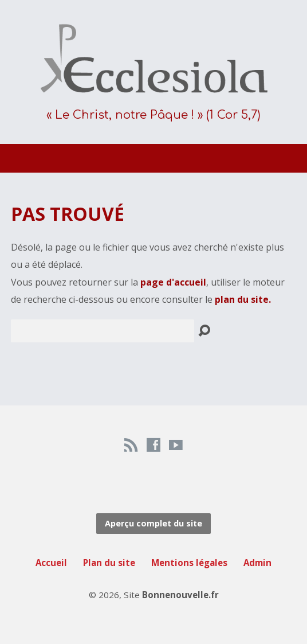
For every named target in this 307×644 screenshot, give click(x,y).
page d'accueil (173, 282)
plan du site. (243, 299)
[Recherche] (103, 331)
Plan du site (109, 563)
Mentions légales (189, 563)
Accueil (51, 563)
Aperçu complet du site (153, 523)
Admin (257, 563)
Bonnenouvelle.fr (180, 595)
